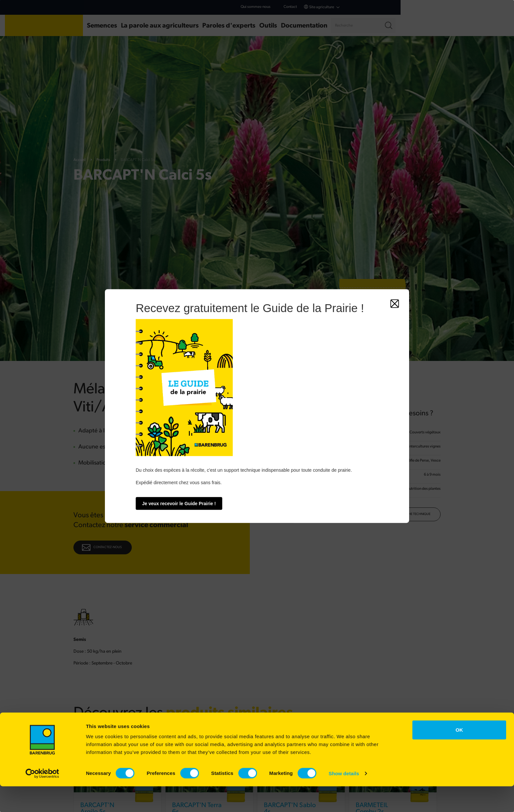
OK (459, 755)
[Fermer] (395, 304)
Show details (344, 799)
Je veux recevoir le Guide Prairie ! (179, 504)
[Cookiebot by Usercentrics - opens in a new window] (42, 799)
